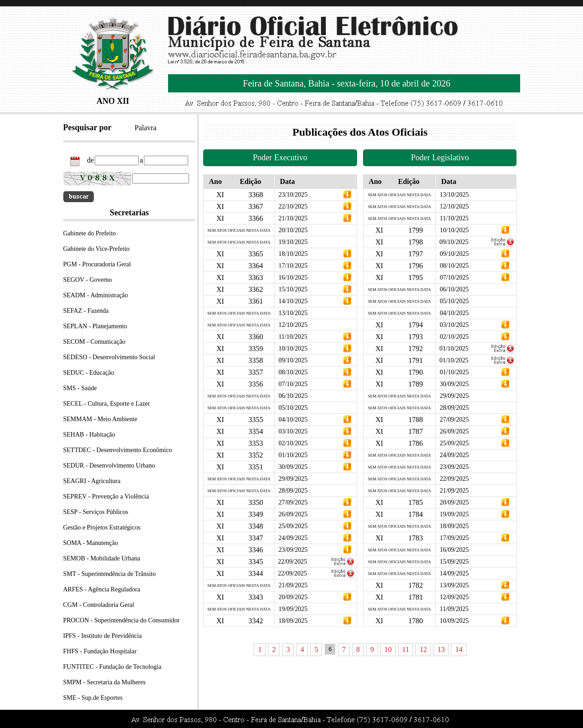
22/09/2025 (292, 562)
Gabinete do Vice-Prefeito (97, 249)
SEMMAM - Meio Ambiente (100, 419)
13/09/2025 (454, 585)
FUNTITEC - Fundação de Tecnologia (113, 667)
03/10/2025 (293, 431)
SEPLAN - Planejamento (95, 326)
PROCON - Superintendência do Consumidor (122, 620)
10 (388, 649)
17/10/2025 (293, 266)
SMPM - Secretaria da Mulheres (105, 682)
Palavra (146, 128)
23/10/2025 (293, 195)
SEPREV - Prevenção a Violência (106, 496)
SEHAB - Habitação (89, 435)
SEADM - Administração (96, 295)
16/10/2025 (293, 277)
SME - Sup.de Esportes (93, 698)
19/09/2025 (454, 514)
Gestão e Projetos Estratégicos (102, 527)
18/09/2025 (293, 621)
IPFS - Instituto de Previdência (103, 636)
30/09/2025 (293, 467)
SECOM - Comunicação (95, 342)
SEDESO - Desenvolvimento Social (109, 357)
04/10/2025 (293, 420)
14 (459, 649)
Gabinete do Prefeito (90, 233)
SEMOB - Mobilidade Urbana (102, 558)
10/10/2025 (293, 349)
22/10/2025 (293, 206)
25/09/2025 (293, 526)
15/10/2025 (293, 289)
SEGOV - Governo (88, 280)
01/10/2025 (293, 455)
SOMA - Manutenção (91, 543)
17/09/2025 (454, 538)
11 (406, 649)
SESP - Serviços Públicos (96, 512)
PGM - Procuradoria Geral (97, 264)
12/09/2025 (454, 597)
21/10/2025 (293, 218)
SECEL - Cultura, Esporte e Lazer (107, 404)
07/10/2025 (293, 384)
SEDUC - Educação (89, 373)
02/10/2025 (293, 443)
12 (423, 649)
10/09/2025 (454, 621)
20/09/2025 (293, 597)
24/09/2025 (293, 538)
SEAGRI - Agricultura (92, 481)
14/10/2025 (293, 301)
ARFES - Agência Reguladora (102, 589)
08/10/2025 (293, 372)
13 (441, 649)
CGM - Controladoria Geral (99, 605)
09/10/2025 (293, 360)
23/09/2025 (293, 550)
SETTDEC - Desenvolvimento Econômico (118, 450)
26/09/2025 (293, 514)
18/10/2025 (293, 254)
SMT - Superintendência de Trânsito (110, 574)
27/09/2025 (293, 502)
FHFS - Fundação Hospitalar (100, 651)
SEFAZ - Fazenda (86, 311)
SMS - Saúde (80, 388)
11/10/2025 (293, 337)
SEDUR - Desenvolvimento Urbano (109, 466)
